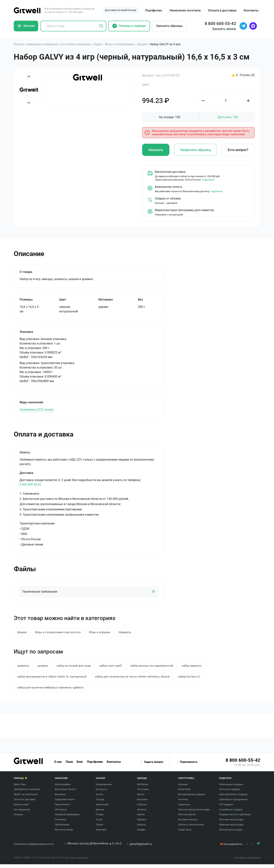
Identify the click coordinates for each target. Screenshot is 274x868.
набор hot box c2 (201, 679)
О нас (58, 766)
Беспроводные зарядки (192, 798)
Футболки (143, 788)
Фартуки (142, 823)
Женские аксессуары (231, 823)
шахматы (24, 667)
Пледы (100, 818)
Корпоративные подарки (233, 798)
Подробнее (208, 180)
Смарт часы (185, 833)
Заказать (156, 150)
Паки (69, 766)
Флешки (183, 788)
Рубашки (142, 808)
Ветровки (142, 803)
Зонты (99, 798)
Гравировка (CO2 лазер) (37, 410)
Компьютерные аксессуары (194, 813)
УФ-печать (61, 813)
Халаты (141, 828)
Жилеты (142, 813)
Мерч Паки (20, 788)
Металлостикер (64, 833)
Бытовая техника (188, 823)
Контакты (251, 10)
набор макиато (206, 667)
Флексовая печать (65, 793)
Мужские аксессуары (231, 828)
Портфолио (153, 10)
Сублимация (62, 828)
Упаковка (101, 833)
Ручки (99, 823)
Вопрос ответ (21, 808)
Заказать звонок (224, 29)
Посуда (100, 803)
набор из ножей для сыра (80, 667)
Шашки (23, 633)
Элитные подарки (229, 793)
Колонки (183, 803)
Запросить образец (195, 150)
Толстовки (143, 793)
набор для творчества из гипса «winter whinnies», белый (141, 679)
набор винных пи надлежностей (163, 667)
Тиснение (60, 823)
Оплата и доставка (222, 10)
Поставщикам (22, 813)
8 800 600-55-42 (30, 485)
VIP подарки (226, 808)
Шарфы (141, 833)
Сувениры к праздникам (233, 803)
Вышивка (60, 798)
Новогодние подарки (231, 788)
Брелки (100, 813)
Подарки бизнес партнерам (235, 818)
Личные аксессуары (231, 833)
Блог (80, 766)
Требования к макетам (27, 793)
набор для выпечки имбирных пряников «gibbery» (53, 691)
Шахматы (134, 633)
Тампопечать (62, 808)
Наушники (184, 808)
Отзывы (247, 75)
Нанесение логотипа (185, 10)
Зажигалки (102, 808)
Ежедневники (104, 788)
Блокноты (102, 793)
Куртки (141, 818)
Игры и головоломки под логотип (61, 633)
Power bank (184, 793)
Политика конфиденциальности (34, 848)
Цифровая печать (65, 803)
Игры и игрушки (106, 633)
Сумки (99, 828)
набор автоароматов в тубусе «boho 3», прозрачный (55, 679)
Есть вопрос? (238, 150)
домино (46, 667)
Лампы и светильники (191, 828)
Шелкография (63, 788)
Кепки (141, 798)
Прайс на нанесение (26, 798)
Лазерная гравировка (67, 818)
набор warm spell (119, 667)
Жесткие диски (187, 818)
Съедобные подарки (231, 813)
